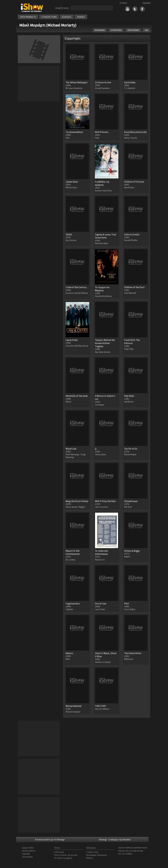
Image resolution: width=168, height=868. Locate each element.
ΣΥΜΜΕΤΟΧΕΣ (116, 30)
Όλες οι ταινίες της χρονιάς (66, 855)
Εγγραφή (146, 3)
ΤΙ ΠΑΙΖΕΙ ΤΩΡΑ (49, 17)
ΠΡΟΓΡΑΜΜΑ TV (28, 17)
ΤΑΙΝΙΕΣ (81, 17)
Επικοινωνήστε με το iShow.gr (50, 839)
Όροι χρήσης (28, 857)
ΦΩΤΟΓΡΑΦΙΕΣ (133, 30)
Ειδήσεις (90, 858)
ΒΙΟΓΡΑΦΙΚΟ (100, 30)
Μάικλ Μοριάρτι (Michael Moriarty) (48, 25)
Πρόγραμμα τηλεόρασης (97, 855)
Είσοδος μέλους (29, 851)
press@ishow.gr (136, 851)
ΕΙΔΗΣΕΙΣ (67, 17)
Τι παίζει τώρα (92, 852)
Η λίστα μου (59, 852)
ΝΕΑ (147, 30)
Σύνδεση (123, 3)
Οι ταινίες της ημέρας (63, 858)
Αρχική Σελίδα (28, 848)
